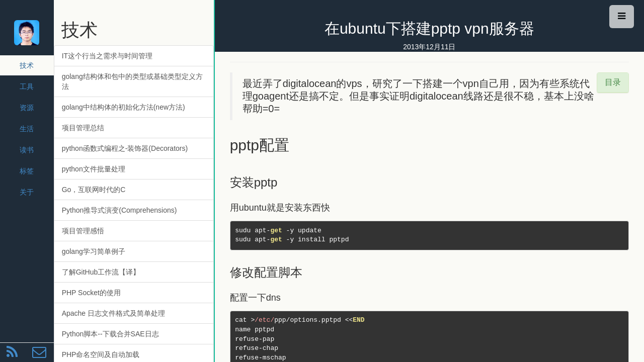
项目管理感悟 (83, 231)
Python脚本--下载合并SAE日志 (110, 334)
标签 (27, 171)
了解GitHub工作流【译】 (101, 272)
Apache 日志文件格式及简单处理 (113, 313)
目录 (613, 82)
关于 (27, 192)
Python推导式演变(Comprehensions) (119, 210)
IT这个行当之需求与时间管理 (107, 56)
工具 (27, 86)
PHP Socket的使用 (91, 293)
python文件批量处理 (94, 169)
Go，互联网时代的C (94, 190)
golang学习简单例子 (94, 251)
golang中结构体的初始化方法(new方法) (124, 107)
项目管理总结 (83, 128)
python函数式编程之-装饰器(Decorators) (125, 148)
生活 (27, 129)
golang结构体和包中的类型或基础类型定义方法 (132, 81)
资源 (27, 108)
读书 (27, 150)
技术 (27, 65)
